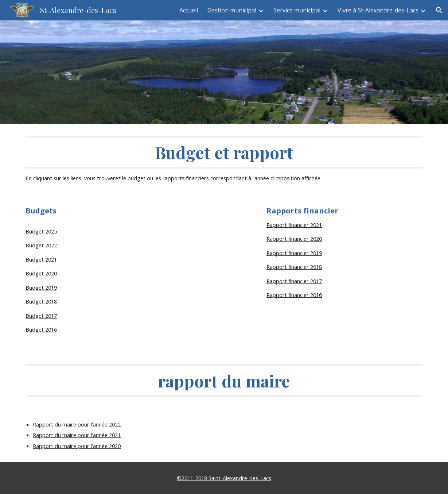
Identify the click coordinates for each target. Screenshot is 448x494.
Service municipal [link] (297, 10)
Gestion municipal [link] (232, 10)
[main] (224, 159)
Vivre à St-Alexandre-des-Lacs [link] (378, 10)
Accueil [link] (189, 10)
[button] (439, 10)
